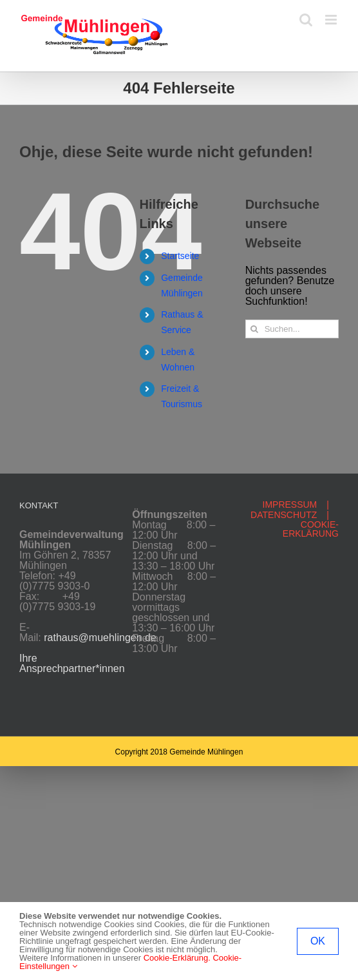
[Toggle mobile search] (306, 20)
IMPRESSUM (290, 504)
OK (318, 941)
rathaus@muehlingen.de (100, 638)
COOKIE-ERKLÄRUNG (311, 529)
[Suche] (255, 329)
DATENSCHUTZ (284, 515)
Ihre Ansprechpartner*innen (72, 663)
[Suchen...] (292, 329)
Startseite (180, 256)
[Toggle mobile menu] (332, 20)
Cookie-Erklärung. (177, 958)
